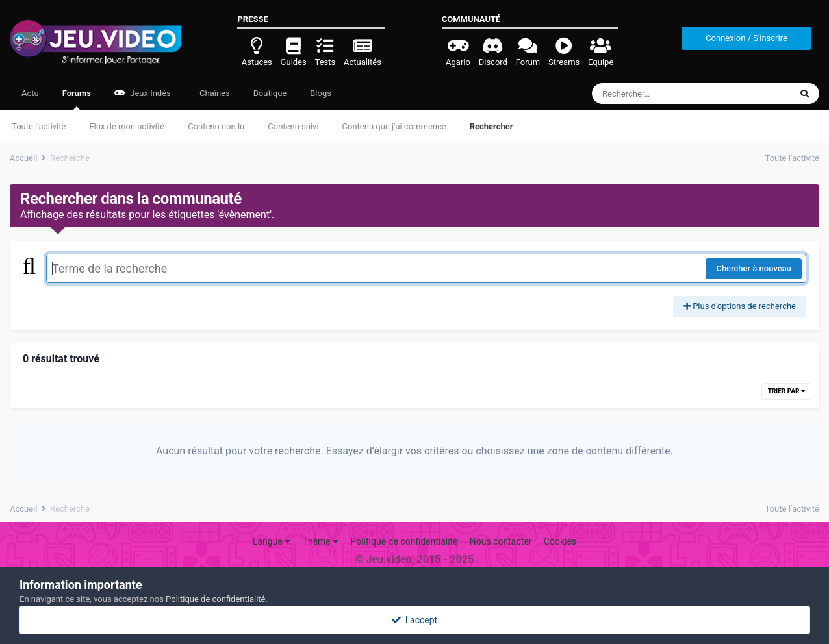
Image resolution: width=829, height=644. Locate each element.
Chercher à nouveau (754, 268)
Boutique (270, 93)
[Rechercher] (656, 93)
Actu (30, 93)
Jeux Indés (143, 93)
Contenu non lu (216, 126)
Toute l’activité (39, 126)
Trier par (786, 391)
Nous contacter (501, 541)
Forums (77, 99)
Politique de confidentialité (404, 541)
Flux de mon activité (127, 126)
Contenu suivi (293, 126)
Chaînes (214, 93)
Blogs (321, 93)
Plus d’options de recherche (740, 306)
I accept (414, 620)
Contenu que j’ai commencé (394, 126)
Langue (272, 541)
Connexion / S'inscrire (746, 38)
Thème (321, 541)
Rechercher (491, 126)
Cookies (560, 541)
